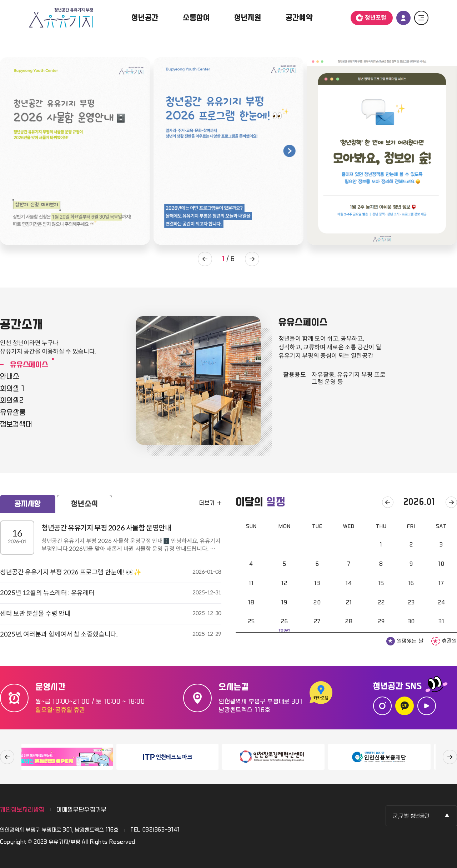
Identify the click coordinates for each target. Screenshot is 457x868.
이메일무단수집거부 (82, 810)
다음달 (451, 502)
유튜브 (427, 706)
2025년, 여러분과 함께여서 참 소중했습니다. (111, 634)
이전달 (388, 502)
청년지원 (248, 18)
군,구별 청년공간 (411, 816)
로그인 (403, 18)
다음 (450, 757)
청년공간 (145, 18)
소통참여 (196, 18)
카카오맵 (322, 693)
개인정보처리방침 (22, 810)
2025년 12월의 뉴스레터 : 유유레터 (111, 593)
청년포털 (376, 18)
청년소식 (84, 504)
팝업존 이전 (205, 259)
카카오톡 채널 (405, 706)
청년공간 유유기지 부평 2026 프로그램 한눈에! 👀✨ (111, 572)
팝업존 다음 (252, 259)
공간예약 (299, 18)
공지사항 (28, 504)
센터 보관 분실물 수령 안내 (111, 613)
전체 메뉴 (421, 18)
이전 (7, 757)
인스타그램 (382, 706)
